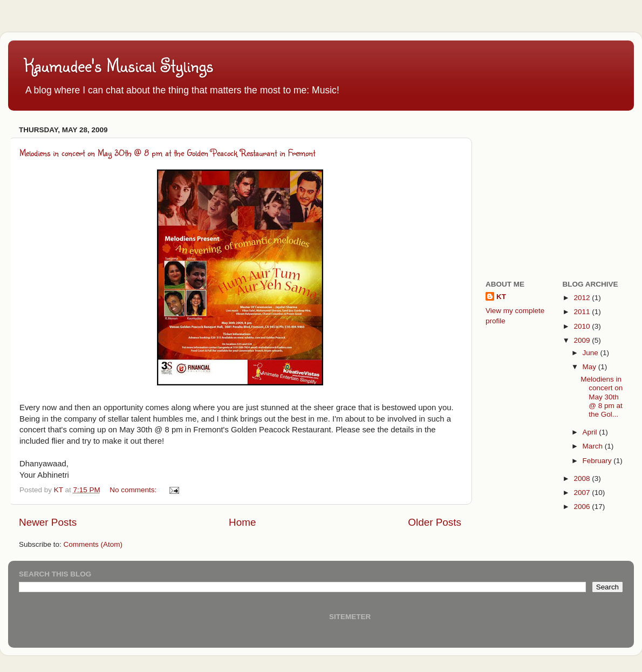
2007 (583, 493)
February (598, 461)
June (592, 353)
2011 (583, 312)
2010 (583, 326)
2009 (583, 340)
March (594, 446)
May (590, 367)
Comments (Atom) (93, 544)
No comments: (134, 490)
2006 (583, 507)
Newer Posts (48, 522)
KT (501, 297)
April (591, 432)
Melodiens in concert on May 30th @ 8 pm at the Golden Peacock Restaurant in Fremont (167, 152)
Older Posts (435, 522)
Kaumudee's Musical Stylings (119, 65)
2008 (583, 478)
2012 (583, 298)
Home (242, 522)
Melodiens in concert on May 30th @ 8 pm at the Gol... (602, 397)
